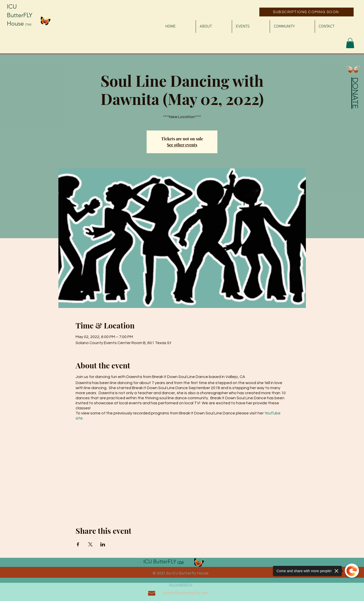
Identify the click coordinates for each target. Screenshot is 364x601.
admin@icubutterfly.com (186, 593)
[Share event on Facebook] (78, 544)
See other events (182, 145)
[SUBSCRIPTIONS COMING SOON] (306, 12)
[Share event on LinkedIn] (103, 544)
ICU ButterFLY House (20, 15)
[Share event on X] (90, 544)
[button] (350, 43)
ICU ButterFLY (160, 561)
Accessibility (181, 585)
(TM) (28, 24)
